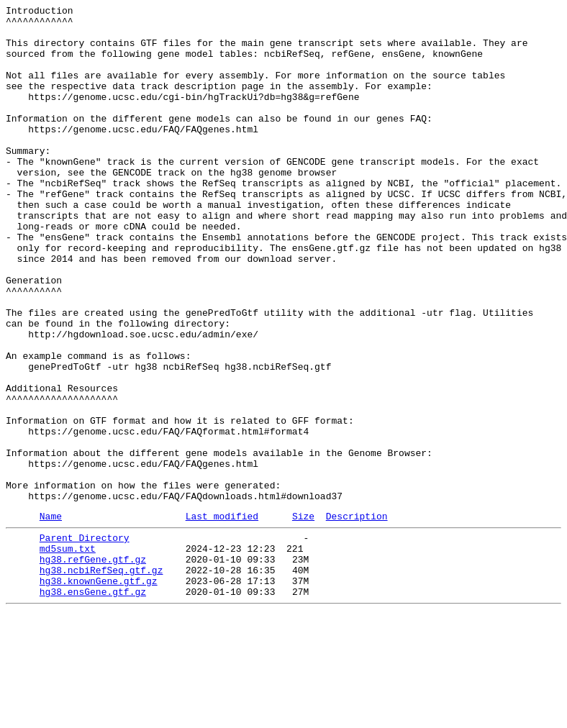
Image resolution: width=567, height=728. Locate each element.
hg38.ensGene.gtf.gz (93, 706)
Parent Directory (85, 641)
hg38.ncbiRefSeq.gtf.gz (101, 680)
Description (357, 617)
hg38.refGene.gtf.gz (93, 667)
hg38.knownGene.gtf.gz (99, 693)
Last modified (222, 617)
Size (303, 617)
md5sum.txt (68, 654)
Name (51, 617)
